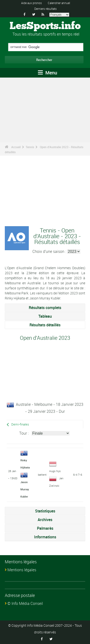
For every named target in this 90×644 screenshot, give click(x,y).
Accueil (16, 147)
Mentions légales (22, 570)
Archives (45, 520)
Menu (48, 73)
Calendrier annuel (59, 3)
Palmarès (45, 528)
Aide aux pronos (31, 3)
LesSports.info (45, 26)
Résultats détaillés (45, 325)
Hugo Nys (55, 471)
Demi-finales (20, 424)
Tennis (30, 147)
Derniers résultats (45, 9)
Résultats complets (45, 308)
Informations (45, 537)
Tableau (45, 316)
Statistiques (45, 511)
